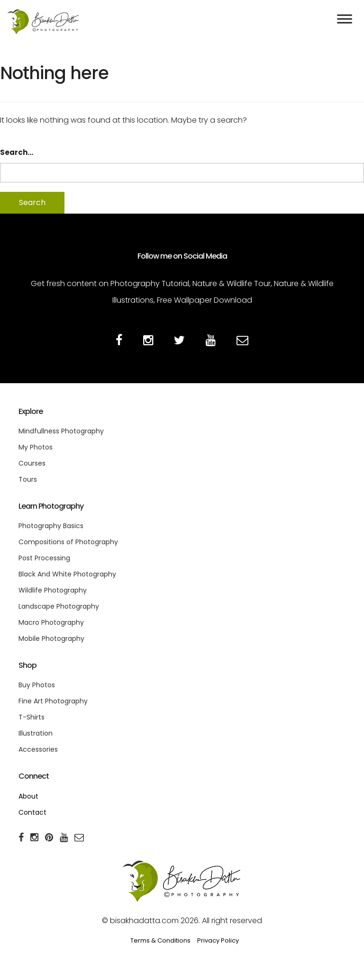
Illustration (36, 733)
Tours (28, 479)
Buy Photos (37, 685)
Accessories (38, 749)
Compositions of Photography (68, 542)
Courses (32, 463)
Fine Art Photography (53, 701)
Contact (32, 812)
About (28, 796)
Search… (17, 152)
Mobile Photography (51, 638)
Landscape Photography (59, 606)
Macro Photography (51, 622)
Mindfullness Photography (61, 431)
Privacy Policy (218, 940)
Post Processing (44, 558)
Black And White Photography (67, 574)
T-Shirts (32, 717)
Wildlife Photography (53, 590)
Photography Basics (51, 526)
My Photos (36, 447)
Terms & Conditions (160, 940)
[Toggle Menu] (345, 19)
